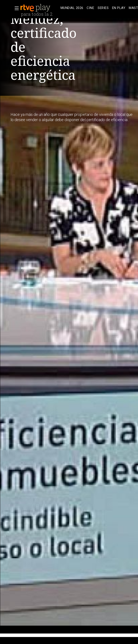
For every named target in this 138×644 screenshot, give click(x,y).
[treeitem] (72, 8)
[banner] (39, 8)
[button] (15, 8)
